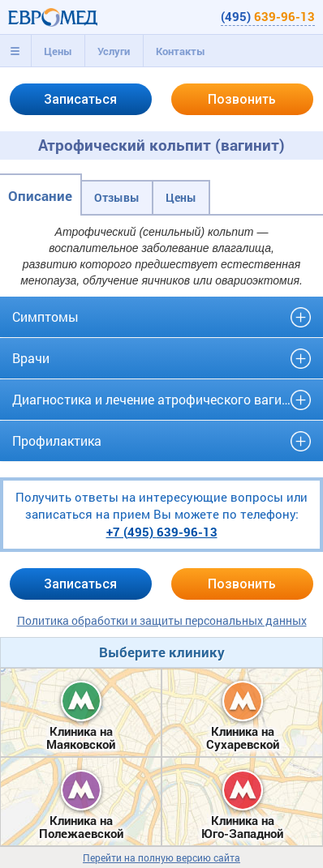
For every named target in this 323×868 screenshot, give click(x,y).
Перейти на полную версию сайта (161, 858)
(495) (268, 16)
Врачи (31, 358)
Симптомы (45, 316)
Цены (58, 51)
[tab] (15, 51)
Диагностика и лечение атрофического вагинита (161, 399)
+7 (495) (162, 532)
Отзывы (117, 197)
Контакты (181, 51)
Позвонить (242, 99)
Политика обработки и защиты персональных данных (162, 620)
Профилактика (57, 440)
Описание (40, 196)
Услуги (114, 51)
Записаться (80, 99)
